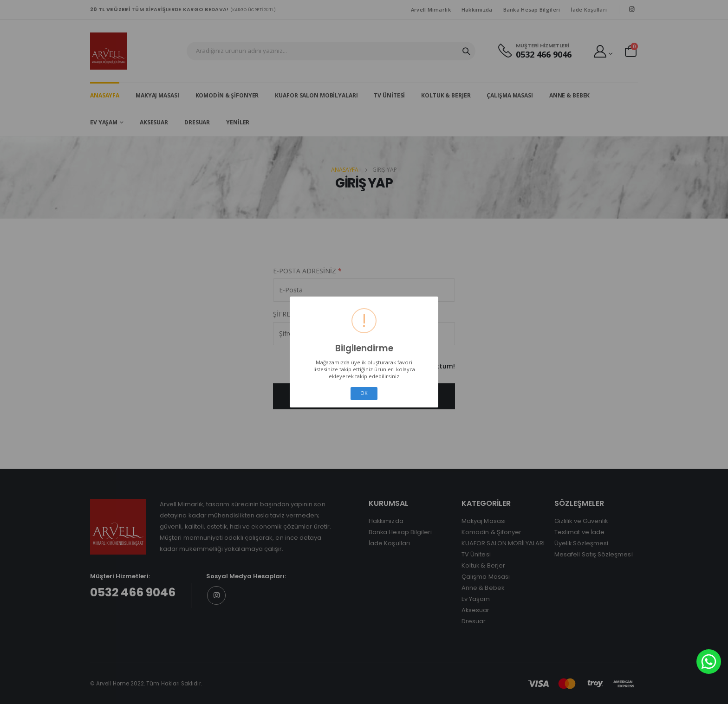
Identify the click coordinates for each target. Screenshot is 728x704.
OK (364, 393)
